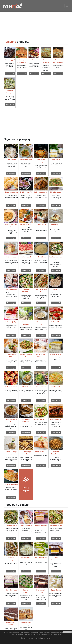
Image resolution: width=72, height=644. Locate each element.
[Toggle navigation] (67, 6)
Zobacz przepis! (10, 74)
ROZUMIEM (67, 632)
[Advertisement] (36, 25)
